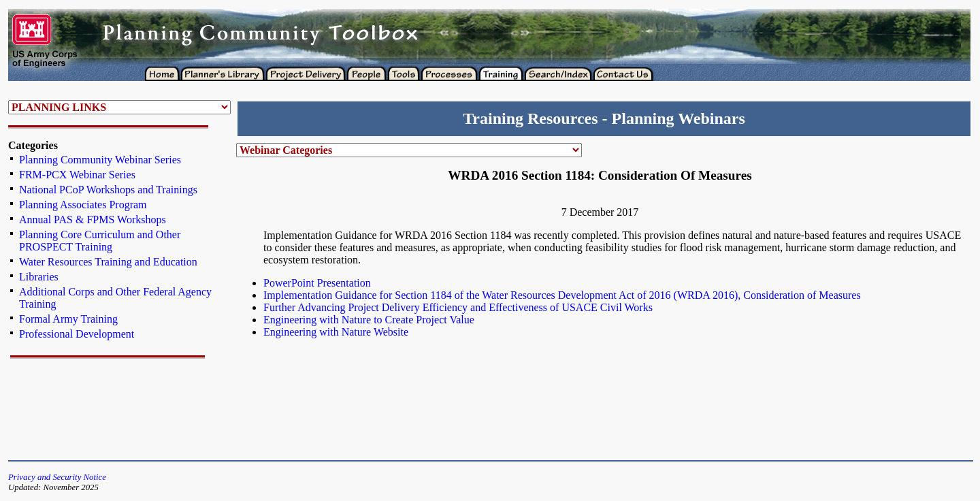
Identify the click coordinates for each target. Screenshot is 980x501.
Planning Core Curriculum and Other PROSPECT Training (100, 241)
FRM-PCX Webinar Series (77, 175)
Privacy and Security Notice (57, 477)
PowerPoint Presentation (317, 283)
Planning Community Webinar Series (100, 160)
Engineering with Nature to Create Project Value (369, 320)
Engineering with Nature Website (336, 332)
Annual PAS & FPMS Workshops (93, 220)
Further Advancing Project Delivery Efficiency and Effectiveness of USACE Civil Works (458, 307)
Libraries (39, 277)
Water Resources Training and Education (108, 262)
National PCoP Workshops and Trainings (108, 190)
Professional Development (77, 334)
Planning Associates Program (83, 205)
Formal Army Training (68, 319)
